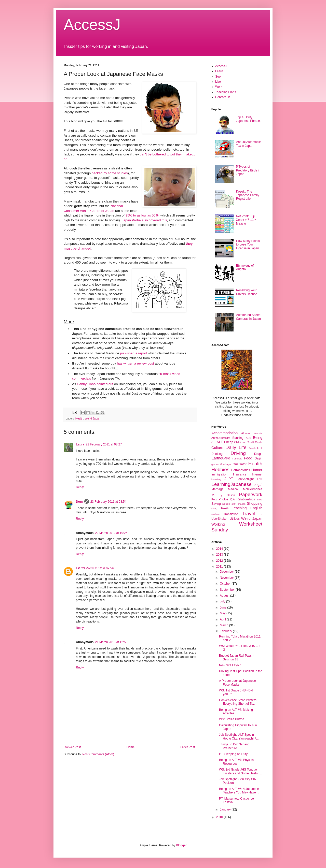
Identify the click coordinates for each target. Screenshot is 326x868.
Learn (219, 71)
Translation (231, 514)
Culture (217, 448)
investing (216, 479)
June (223, 607)
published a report (133, 353)
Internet (257, 474)
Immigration (219, 474)
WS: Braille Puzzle (232, 719)
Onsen (231, 495)
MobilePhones (253, 489)
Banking (238, 438)
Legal (258, 485)
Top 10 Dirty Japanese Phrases (249, 119)
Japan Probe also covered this (144, 220)
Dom (79, 502)
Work (219, 87)
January (226, 809)
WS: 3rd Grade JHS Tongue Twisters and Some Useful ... (240, 771)
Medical (233, 489)
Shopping (255, 503)
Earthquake (221, 458)
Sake (260, 500)
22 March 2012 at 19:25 (111, 533)
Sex (234, 504)
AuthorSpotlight (221, 438)
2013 (220, 555)
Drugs (258, 454)
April (223, 619)
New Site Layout (230, 665)
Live (218, 82)
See (218, 77)
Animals (258, 433)
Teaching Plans (226, 92)
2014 (220, 549)
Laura (80, 444)
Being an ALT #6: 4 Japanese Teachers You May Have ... (239, 791)
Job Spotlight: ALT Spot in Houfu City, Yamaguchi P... (239, 736)
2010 (220, 817)
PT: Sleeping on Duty (233, 754)
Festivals (237, 459)
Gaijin (258, 458)
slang (214, 508)
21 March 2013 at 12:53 (111, 642)
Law (260, 479)
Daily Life (236, 447)
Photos (223, 499)
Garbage (226, 464)
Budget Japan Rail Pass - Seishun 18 (236, 657)
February (226, 631)
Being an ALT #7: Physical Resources (237, 762)
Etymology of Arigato (245, 267)
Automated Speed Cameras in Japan (248, 317)
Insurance (240, 474)
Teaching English (247, 508)
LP (78, 568)
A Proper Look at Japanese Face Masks (237, 683)
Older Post (188, 747)
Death (252, 448)
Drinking (217, 454)
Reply (80, 487)
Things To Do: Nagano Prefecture (234, 746)
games (215, 464)
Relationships (246, 499)
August (225, 596)
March (225, 625)
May (223, 613)
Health (79, 418)
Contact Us (223, 97)
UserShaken (220, 519)
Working (218, 524)
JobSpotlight (245, 479)
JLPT (229, 479)
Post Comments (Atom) (98, 754)
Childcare (240, 442)
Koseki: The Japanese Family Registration (248, 195)
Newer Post (73, 747)
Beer (248, 438)
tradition (216, 514)
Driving (238, 453)
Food (248, 458)
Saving (216, 504)
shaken (242, 504)
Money (217, 495)
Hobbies (220, 469)
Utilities (235, 519)
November (227, 578)
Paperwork (251, 494)
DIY (260, 448)
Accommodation (225, 433)
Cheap (229, 442)
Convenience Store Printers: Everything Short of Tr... (238, 702)
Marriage (217, 489)
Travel (249, 513)
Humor (257, 470)
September (228, 590)
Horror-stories (241, 470)
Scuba (226, 504)
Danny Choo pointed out (95, 384)
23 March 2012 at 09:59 (97, 568)
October (226, 584)
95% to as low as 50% (142, 215)
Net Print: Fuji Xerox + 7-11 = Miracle (246, 220)
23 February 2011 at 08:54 (108, 502)
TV (261, 514)
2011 (220, 567)
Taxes (225, 508)
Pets (214, 499)
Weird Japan (92, 418)
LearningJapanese (232, 484)
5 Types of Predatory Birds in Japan (248, 170)
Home (131, 747)
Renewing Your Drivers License (247, 292)
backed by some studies (110, 173)
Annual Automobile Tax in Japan (249, 144)
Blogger (181, 845)
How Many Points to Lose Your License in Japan (248, 245)
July (223, 601)
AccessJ (92, 25)
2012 (220, 561)
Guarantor (240, 464)
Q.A (232, 499)
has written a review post (135, 363)
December (227, 572)
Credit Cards (255, 442)
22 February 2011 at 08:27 (104, 444)
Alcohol (246, 433)
